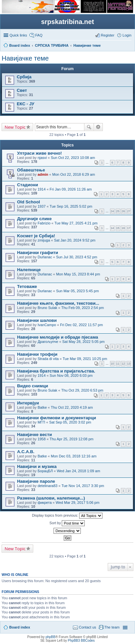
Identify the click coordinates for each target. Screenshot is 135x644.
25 (118, 211)
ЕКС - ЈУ (25, 104)
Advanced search (98, 127)
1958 (41, 439)
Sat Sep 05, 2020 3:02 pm (70, 422)
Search (89, 127)
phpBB (51, 637)
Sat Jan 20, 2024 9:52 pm (75, 240)
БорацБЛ (45, 471)
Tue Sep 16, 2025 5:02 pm (71, 206)
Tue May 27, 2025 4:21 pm (76, 223)
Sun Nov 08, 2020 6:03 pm (71, 375)
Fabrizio (44, 223)
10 (112, 364)
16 (123, 228)
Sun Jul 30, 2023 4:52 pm (77, 257)
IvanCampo (47, 325)
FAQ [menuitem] (39, 35)
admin (43, 174)
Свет (22, 90)
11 (118, 364)
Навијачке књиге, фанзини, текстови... (58, 303)
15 (118, 228)
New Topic (15, 127)
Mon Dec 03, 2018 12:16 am (74, 456)
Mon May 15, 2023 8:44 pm (78, 274)
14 (112, 228)
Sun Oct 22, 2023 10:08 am (73, 158)
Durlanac (45, 257)
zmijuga (44, 240)
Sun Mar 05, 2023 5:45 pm (78, 291)
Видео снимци (33, 386)
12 (123, 364)
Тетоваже (27, 286)
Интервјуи (28, 403)
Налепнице (29, 270)
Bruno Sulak (47, 308)
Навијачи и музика (37, 466)
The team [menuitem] (112, 627)
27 (129, 211)
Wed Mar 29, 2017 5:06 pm (78, 502)
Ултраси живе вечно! (39, 153)
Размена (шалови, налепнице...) (51, 498)
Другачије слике (34, 219)
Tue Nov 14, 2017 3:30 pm (83, 486)
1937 (41, 206)
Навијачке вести (34, 435)
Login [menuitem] (127, 35)
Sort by (67, 523)
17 (129, 228)
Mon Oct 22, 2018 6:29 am (74, 174)
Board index (20, 627)
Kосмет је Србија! (36, 236)
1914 (41, 189)
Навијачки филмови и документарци (56, 418)
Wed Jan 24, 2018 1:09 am (79, 471)
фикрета (45, 502)
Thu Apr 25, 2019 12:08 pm (71, 439)
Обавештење (31, 170)
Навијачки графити (38, 253)
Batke (42, 407)
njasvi (42, 158)
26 (123, 211)
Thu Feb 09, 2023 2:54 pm (83, 308)
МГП (41, 422)
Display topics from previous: (67, 516)
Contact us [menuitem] (88, 627)
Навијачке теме (25, 58)
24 (112, 211)
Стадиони (28, 185)
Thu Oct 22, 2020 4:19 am (72, 407)
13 (129, 364)
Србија (24, 77)
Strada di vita (48, 359)
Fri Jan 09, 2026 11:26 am (71, 189)
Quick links (18, 35)
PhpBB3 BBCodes (81, 641)
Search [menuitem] (129, 46)
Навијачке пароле (36, 481)
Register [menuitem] (108, 35)
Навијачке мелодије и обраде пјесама (58, 337)
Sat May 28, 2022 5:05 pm (83, 342)
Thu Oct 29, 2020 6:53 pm (82, 390)
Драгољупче (48, 342)
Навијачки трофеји (37, 354)
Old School (29, 202)
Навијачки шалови (37, 320)
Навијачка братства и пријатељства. (56, 371)
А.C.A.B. (26, 452)
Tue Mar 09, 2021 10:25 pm (85, 359)
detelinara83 (47, 486)
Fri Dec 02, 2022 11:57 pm (81, 325)
